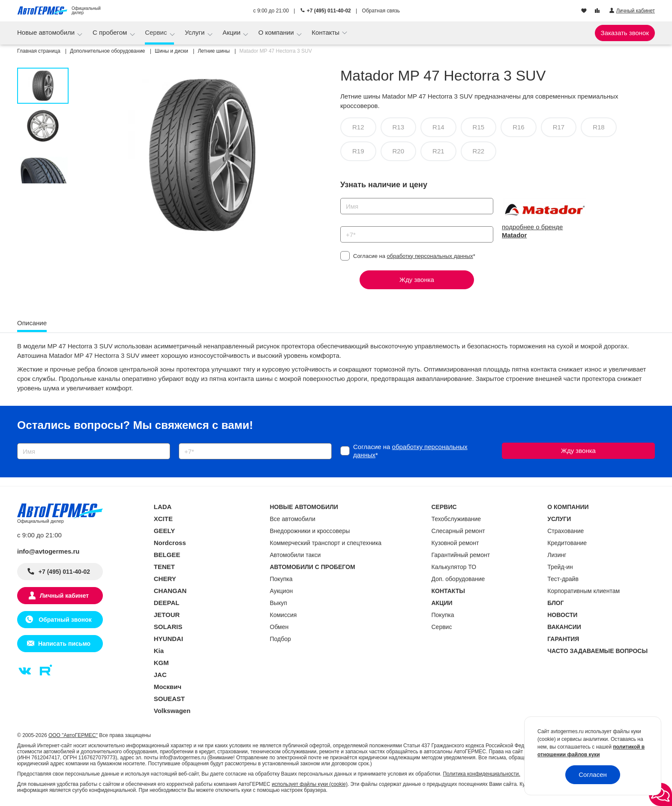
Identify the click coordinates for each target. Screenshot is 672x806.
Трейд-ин (560, 567)
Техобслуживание (456, 519)
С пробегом (111, 32)
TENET (164, 567)
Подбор (280, 639)
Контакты (326, 32)
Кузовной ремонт (455, 543)
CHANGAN (170, 591)
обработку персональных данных (430, 256)
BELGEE (167, 555)
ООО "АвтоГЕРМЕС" (73, 735)
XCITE (163, 519)
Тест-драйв (563, 579)
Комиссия (283, 615)
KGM (161, 663)
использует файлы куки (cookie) (310, 784)
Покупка (281, 579)
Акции (232, 32)
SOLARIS (168, 627)
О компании (277, 32)
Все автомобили (293, 519)
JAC (160, 675)
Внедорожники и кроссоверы (310, 531)
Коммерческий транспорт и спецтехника (326, 543)
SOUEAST (169, 699)
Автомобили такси (295, 555)
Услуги (195, 32)
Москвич (168, 687)
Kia (159, 651)
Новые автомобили (47, 32)
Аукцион (282, 591)
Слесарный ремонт (458, 531)
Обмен (279, 627)
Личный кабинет (64, 596)
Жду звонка (417, 280)
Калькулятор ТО (454, 567)
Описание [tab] (32, 323)
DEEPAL (167, 603)
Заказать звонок (625, 33)
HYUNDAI (168, 639)
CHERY (165, 579)
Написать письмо (64, 644)
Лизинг (557, 555)
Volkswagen (172, 711)
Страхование (565, 531)
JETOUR (167, 615)
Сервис (157, 32)
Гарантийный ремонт (461, 555)
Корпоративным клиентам (583, 591)
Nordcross (170, 543)
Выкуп (279, 603)
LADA (163, 507)
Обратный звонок (64, 620)
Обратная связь (381, 11)
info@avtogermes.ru (48, 551)
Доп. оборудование (458, 579)
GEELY (164, 531)
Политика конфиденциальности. (481, 774)
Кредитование (567, 543)
